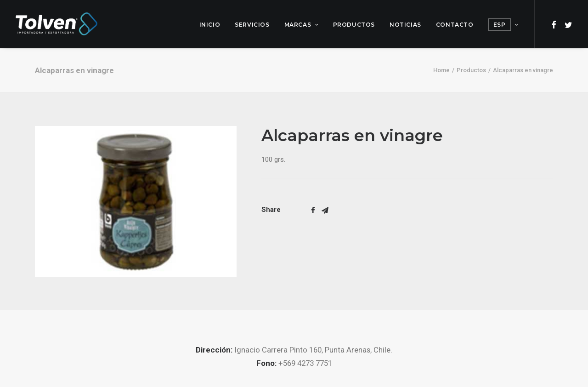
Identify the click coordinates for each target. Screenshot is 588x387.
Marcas (301, 25)
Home (441, 70)
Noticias (405, 25)
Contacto (455, 25)
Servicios (252, 25)
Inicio (210, 25)
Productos (354, 25)
